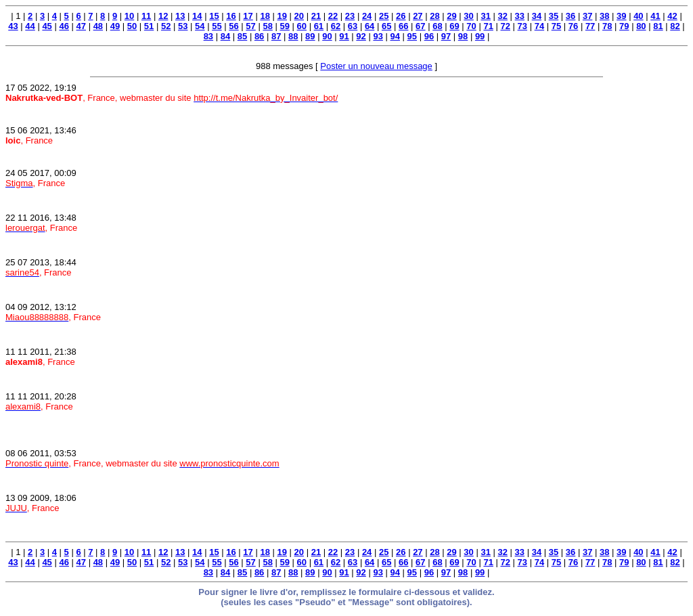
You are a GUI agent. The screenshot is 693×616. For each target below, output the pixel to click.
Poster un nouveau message (376, 66)
